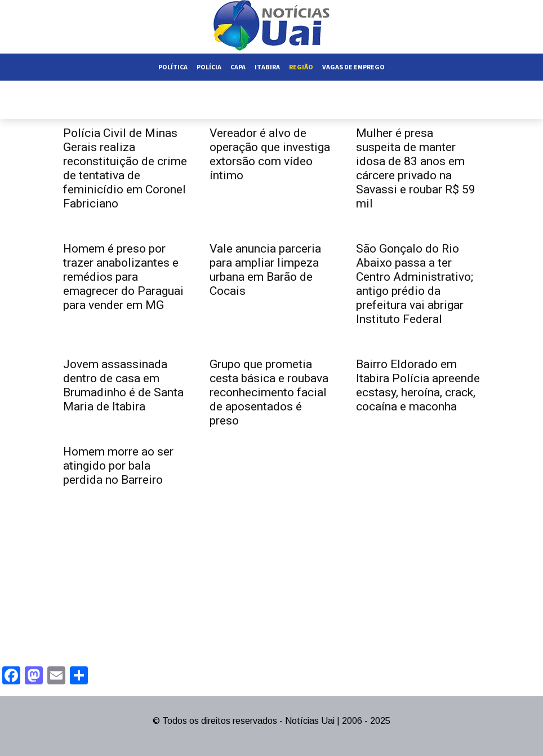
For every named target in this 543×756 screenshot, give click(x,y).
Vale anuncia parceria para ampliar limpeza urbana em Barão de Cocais (265, 270)
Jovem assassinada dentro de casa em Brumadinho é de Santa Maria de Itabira (123, 385)
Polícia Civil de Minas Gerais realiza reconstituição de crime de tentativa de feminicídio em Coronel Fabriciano (125, 168)
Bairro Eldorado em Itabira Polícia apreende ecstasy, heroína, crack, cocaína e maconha (418, 385)
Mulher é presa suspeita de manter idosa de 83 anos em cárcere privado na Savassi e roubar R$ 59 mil (416, 168)
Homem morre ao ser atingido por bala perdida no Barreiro (118, 466)
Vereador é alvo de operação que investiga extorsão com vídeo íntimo (270, 154)
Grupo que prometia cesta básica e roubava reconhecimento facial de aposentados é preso (269, 392)
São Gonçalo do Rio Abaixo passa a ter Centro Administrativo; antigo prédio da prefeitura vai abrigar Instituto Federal (415, 284)
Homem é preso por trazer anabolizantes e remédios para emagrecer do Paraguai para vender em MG (123, 277)
